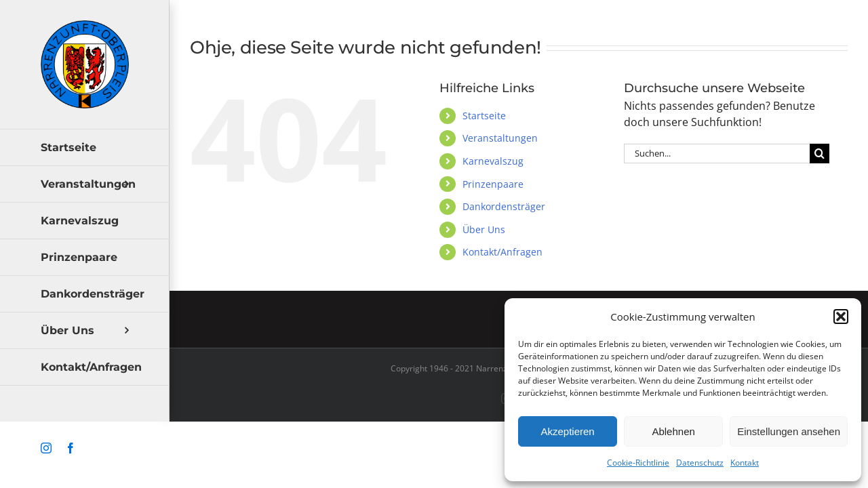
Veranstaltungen (500, 138)
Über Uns (484, 229)
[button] (841, 317)
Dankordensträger (504, 206)
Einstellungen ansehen (789, 431)
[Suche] (820, 154)
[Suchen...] (717, 154)
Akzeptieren (567, 431)
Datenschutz (700, 463)
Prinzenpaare (493, 184)
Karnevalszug (493, 161)
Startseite (484, 116)
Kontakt (745, 463)
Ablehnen (673, 431)
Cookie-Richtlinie (638, 463)
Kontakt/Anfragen (502, 252)
